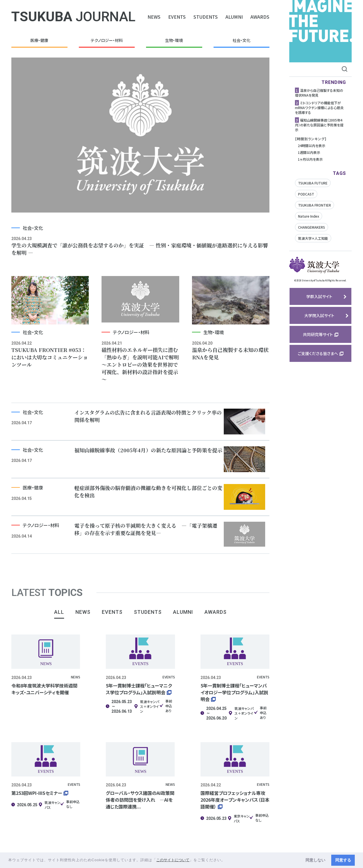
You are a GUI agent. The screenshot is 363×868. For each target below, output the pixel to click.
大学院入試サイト (319, 315)
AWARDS (260, 17)
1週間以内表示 (309, 152)
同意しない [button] (315, 860)
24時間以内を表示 (312, 146)
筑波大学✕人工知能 (313, 238)
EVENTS (177, 17)
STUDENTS (206, 17)
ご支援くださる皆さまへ (318, 353)
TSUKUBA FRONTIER (315, 205)
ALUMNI (234, 17)
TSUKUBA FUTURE (313, 183)
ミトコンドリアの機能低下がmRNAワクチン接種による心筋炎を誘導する (319, 108)
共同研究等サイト (318, 334)
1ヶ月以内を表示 (310, 159)
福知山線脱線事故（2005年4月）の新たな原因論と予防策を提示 (319, 125)
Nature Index (309, 216)
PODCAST (306, 194)
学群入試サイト (319, 296)
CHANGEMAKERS (312, 227)
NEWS (154, 17)
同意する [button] (343, 860)
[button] (227, 860)
